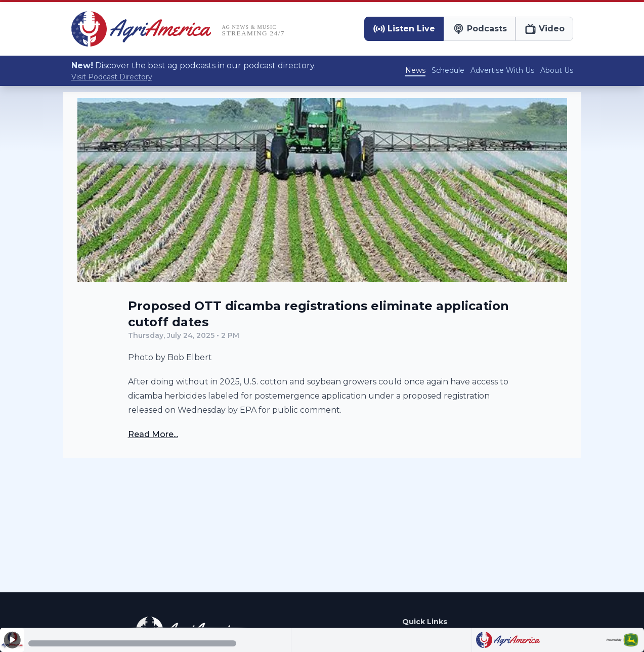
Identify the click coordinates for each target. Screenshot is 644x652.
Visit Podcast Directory (112, 77)
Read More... (153, 434)
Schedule (448, 70)
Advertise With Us (502, 70)
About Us (557, 70)
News (415, 70)
